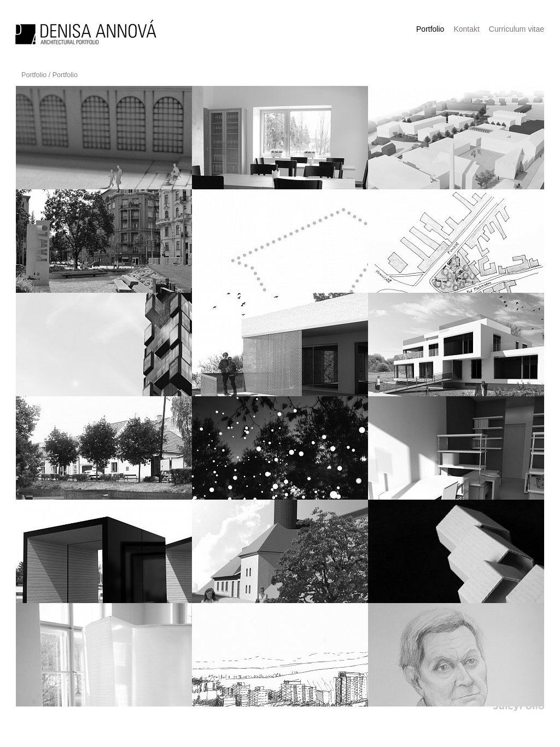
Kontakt (466, 29)
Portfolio (34, 75)
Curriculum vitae (517, 29)
